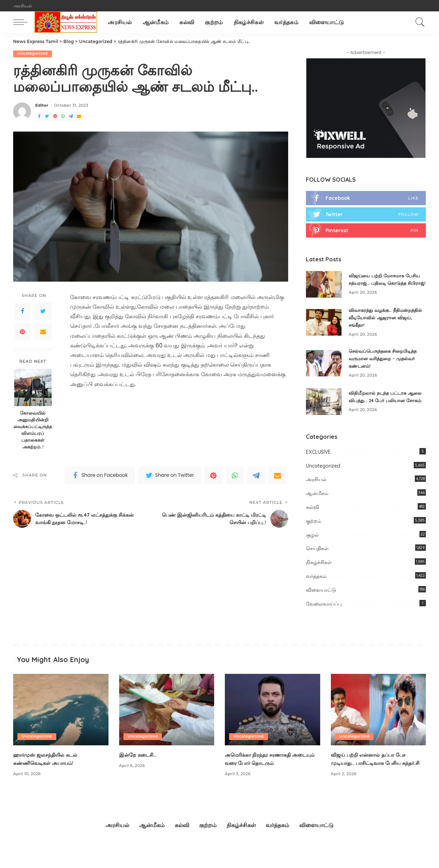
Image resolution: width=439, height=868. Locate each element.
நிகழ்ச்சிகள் (319, 574)
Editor (42, 106)
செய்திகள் (317, 560)
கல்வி (313, 519)
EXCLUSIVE (318, 464)
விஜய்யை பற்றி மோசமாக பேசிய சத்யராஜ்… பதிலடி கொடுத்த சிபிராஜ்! (387, 283)
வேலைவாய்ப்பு (324, 615)
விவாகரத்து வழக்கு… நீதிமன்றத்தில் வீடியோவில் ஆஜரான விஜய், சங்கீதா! (379, 324)
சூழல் (312, 546)
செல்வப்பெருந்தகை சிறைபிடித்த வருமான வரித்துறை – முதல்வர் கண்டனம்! (386, 364)
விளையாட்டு (321, 602)
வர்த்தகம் (316, 588)
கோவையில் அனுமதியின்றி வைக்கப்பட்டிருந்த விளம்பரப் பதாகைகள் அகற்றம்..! (33, 430)
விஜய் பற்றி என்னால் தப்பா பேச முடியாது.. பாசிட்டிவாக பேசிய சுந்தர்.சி (373, 774)
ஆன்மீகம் (317, 505)
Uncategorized (33, 54)
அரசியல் (316, 491)
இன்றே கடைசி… (140, 766)
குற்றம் (314, 533)
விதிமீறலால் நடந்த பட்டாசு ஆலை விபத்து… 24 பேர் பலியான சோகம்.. (379, 405)
